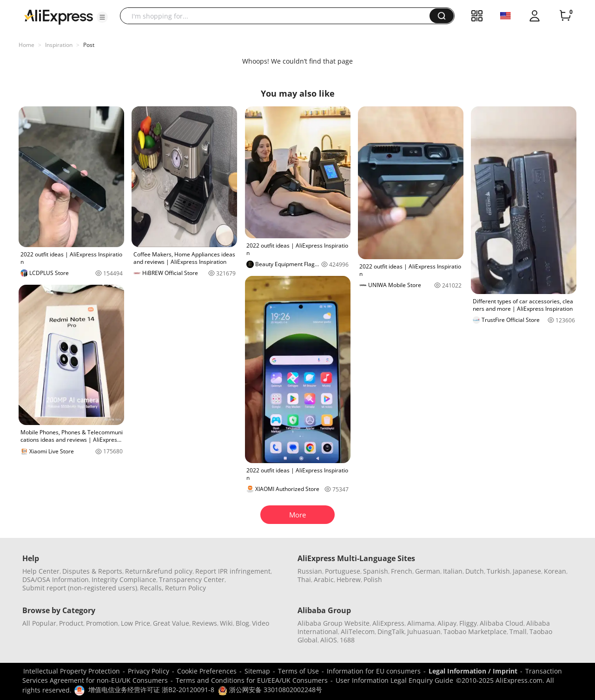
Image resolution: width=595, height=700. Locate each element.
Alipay (447, 623)
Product (71, 623)
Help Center (41, 571)
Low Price (136, 623)
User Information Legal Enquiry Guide (394, 680)
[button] (102, 17)
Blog (242, 623)
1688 (347, 640)
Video (261, 623)
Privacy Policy (149, 671)
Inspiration (59, 45)
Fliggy (468, 623)
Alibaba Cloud (502, 623)
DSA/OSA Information (56, 579)
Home (26, 45)
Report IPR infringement (233, 571)
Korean (555, 571)
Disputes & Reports (92, 571)
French (402, 571)
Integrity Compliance (124, 579)
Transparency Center (192, 579)
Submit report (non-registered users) (80, 588)
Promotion (102, 623)
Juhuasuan (424, 631)
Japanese (527, 571)
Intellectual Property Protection (72, 671)
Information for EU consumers (374, 671)
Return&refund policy (159, 571)
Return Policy (185, 588)
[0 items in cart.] (565, 16)
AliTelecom (358, 631)
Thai (304, 579)
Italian (453, 571)
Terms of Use (298, 671)
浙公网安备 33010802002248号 (270, 690)
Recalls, (152, 588)
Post (89, 45)
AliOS (329, 640)
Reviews (205, 623)
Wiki (226, 623)
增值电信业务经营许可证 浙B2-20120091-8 (151, 690)
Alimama (421, 623)
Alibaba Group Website (334, 623)
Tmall (518, 631)
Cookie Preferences (207, 671)
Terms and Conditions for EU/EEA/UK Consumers (252, 680)
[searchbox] (278, 16)
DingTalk (391, 631)
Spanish (376, 571)
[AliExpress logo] (59, 16)
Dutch (475, 571)
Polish (373, 579)
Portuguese (343, 571)
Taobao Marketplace (475, 631)
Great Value (171, 623)
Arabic (324, 579)
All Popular (39, 623)
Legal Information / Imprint (473, 671)
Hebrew (349, 579)
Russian (310, 571)
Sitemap (257, 671)
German (428, 571)
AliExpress (388, 623)
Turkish (498, 571)
